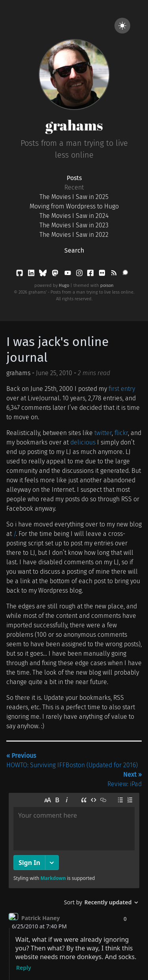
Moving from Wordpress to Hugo (74, 206)
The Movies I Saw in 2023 (74, 225)
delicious (83, 442)
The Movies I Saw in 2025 (74, 197)
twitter (103, 433)
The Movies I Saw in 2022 (74, 235)
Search (74, 250)
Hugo (64, 285)
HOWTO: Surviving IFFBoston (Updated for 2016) (72, 760)
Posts (74, 178)
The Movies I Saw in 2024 (74, 216)
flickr (121, 433)
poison (107, 285)
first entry (122, 389)
